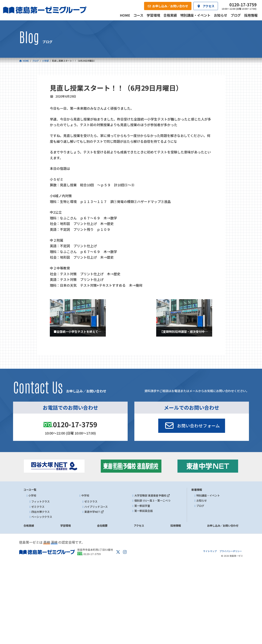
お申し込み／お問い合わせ (223, 526)
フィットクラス (40, 501)
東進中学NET (94, 512)
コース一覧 (30, 490)
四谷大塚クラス (40, 512)
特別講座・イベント (208, 495)
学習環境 (65, 526)
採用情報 (176, 526)
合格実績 (29, 526)
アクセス (139, 526)
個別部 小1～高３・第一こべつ (152, 500)
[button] (192, 426)
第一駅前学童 (142, 506)
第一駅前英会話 (144, 511)
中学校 (85, 495)
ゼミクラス (38, 507)
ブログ (200, 506)
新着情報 (197, 490)
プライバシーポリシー (231, 551)
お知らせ (202, 500)
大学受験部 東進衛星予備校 (152, 495)
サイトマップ (210, 551)
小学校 (32, 495)
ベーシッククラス (42, 517)
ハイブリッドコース (96, 507)
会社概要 (102, 526)
